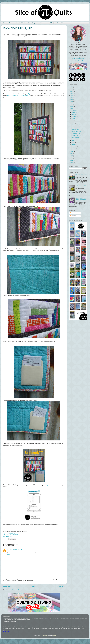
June (73, 123)
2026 (72, 87)
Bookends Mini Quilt (76, 136)
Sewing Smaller (75, 138)
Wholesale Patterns (60, 23)
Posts (72, 213)
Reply (8, 554)
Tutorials (50, 23)
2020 (72, 100)
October (74, 114)
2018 (72, 104)
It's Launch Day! (75, 129)
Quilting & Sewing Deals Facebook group (18, 96)
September (75, 117)
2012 (72, 158)
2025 (72, 89)
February (74, 147)
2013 (72, 156)
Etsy (47, 485)
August (74, 119)
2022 (72, 95)
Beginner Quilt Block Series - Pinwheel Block (81, 199)
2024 (72, 91)
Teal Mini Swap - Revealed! (10, 535)
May (73, 140)
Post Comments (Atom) (15, 590)
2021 (72, 98)
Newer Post (7, 586)
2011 (72, 160)
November (74, 112)
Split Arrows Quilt (76, 133)
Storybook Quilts (21, 23)
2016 (72, 108)
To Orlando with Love (77, 127)
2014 (72, 154)
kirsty (8, 550)
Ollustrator (44, 636)
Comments (73, 216)
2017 (72, 106)
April (73, 142)
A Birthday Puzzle (76, 125)
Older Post (61, 586)
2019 (72, 102)
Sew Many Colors (8, 536)
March (73, 145)
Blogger (55, 636)
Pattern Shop (31, 23)
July (73, 121)
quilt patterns (30, 94)
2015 (72, 152)
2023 (72, 93)
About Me (11, 23)
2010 (72, 162)
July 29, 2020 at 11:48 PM (17, 550)
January (74, 149)
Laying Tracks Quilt (76, 131)
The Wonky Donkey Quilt (10, 533)
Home (4, 23)
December (74, 110)
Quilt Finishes (41, 23)
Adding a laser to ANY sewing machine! (81, 186)
